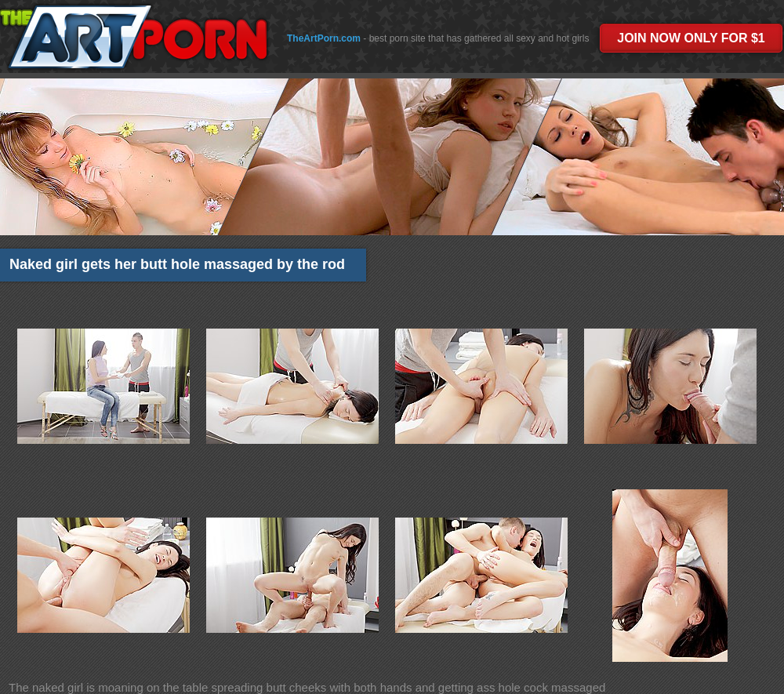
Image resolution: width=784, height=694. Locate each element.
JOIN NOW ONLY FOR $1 (691, 38)
